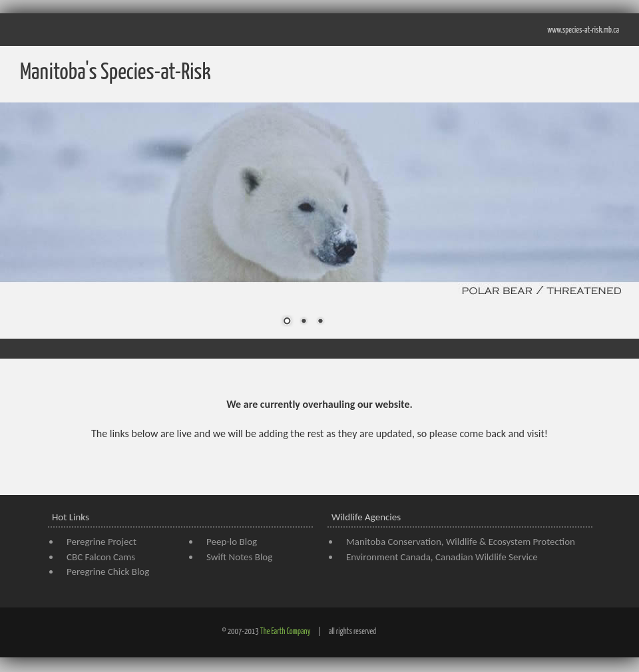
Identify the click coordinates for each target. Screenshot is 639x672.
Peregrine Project (102, 542)
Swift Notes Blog (239, 557)
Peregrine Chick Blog (108, 572)
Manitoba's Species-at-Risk (115, 73)
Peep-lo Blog (232, 542)
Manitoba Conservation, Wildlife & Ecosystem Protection (461, 542)
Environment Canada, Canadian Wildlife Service (442, 557)
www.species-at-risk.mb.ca (583, 30)
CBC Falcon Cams (101, 557)
